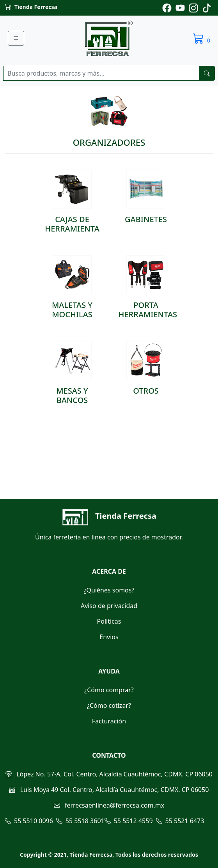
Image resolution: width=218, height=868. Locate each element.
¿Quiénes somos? (109, 590)
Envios (109, 637)
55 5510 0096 (29, 821)
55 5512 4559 (129, 821)
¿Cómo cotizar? (109, 705)
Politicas (109, 621)
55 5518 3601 (80, 821)
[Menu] (16, 38)
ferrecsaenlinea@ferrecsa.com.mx (109, 805)
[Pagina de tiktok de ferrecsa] (207, 7)
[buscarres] (207, 73)
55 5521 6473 (180, 821)
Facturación (109, 721)
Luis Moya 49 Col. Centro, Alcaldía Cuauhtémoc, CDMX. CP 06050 (109, 790)
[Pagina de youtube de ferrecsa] (180, 7)
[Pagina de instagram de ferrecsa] (193, 7)
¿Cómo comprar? (109, 690)
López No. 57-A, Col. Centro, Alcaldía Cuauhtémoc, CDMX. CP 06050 (109, 774)
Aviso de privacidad (109, 606)
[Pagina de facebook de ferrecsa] (167, 7)
